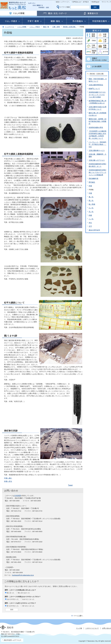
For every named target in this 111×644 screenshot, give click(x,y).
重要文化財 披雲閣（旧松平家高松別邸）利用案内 (97, 121)
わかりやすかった (13, 599)
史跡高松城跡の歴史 (96, 127)
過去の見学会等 (94, 230)
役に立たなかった (24, 593)
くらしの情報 (22, 27)
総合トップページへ (63, 2)
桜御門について (94, 89)
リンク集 (79, 628)
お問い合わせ (107, 628)
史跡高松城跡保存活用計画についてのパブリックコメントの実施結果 (97, 172)
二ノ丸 (91, 219)
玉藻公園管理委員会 (96, 85)
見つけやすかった (13, 606)
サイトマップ (107, 2)
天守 (90, 226)
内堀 (90, 215)
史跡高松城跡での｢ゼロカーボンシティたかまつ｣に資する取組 (97, 95)
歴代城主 (92, 182)
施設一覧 (46, 27)
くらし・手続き (35, 27)
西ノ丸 (91, 201)
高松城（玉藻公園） (70, 27)
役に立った (10, 593)
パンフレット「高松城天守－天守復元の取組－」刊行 (97, 144)
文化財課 (18, 496)
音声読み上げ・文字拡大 (81, 2)
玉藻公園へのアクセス (97, 160)
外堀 (90, 186)
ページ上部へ (78, 616)
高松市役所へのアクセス (13, 640)
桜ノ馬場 (92, 204)
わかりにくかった (28, 599)
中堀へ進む (8, 478)
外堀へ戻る (8, 481)
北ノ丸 (91, 212)
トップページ (10, 27)
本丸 (90, 223)
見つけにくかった (28, 606)
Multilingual (95, 2)
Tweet (70, 485)
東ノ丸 (91, 197)
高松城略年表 (93, 178)
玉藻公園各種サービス (97, 150)
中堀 (90, 193)
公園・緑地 (56, 27)
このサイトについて (92, 628)
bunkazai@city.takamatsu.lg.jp (23, 575)
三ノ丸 (91, 208)
